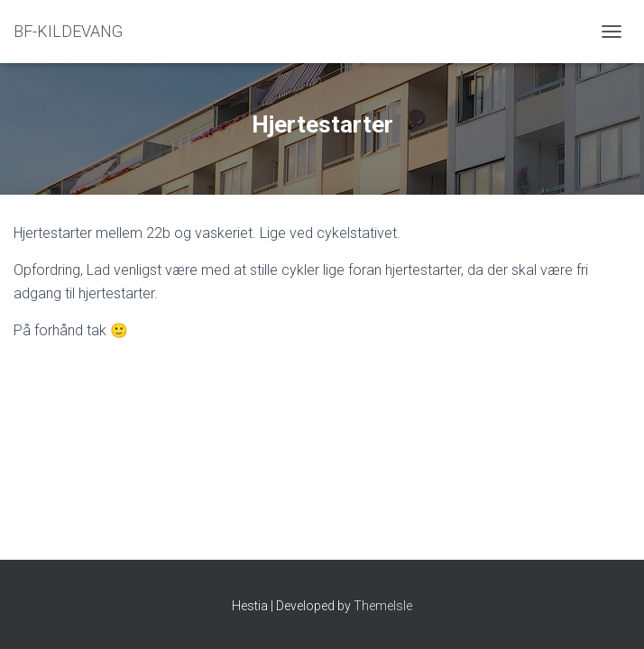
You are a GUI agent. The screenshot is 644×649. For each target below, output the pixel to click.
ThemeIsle (383, 606)
